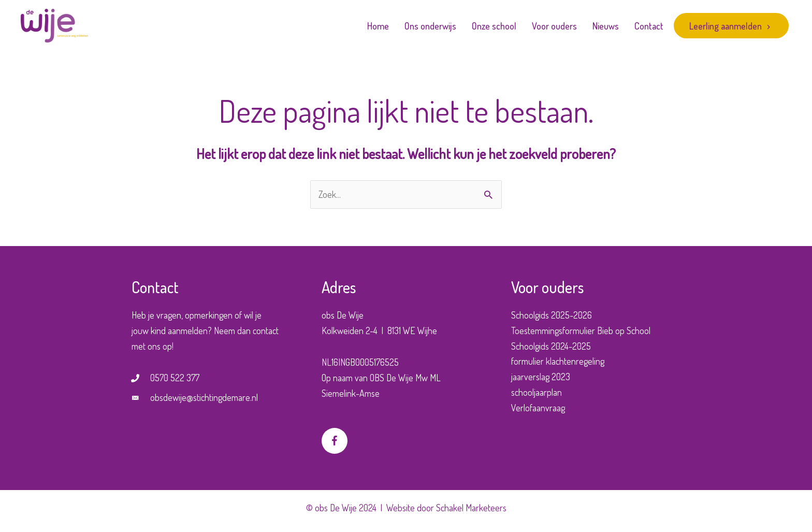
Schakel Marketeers (471, 508)
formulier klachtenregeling (558, 361)
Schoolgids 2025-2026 (552, 315)
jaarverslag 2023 (541, 377)
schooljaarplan (536, 392)
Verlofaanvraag (538, 408)
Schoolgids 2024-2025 (551, 346)
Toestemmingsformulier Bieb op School (581, 330)
